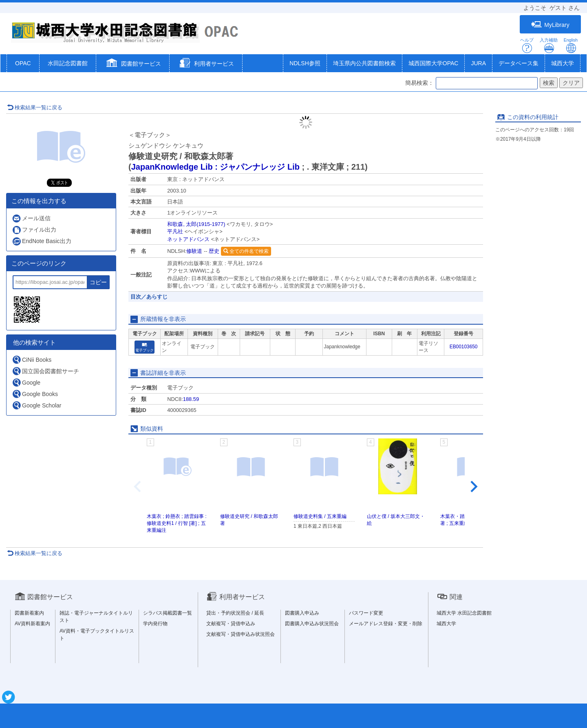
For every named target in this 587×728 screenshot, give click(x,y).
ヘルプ (527, 45)
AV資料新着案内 (32, 624)
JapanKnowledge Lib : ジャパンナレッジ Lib (215, 167)
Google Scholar (37, 405)
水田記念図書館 (68, 63)
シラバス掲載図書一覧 (168, 613)
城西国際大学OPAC (434, 63)
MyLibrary (550, 25)
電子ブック (145, 347)
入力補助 (549, 45)
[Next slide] (473, 487)
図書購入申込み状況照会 (312, 624)
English (571, 45)
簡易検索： (419, 83)
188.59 (191, 399)
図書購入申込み (302, 613)
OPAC (23, 63)
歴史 (214, 251)
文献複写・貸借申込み (231, 624)
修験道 (194, 251)
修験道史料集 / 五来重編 (320, 516)
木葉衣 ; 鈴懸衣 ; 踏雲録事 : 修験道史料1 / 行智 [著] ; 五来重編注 (177, 523)
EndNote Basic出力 (42, 241)
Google (26, 382)
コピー (98, 282)
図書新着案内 (29, 613)
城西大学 (563, 63)
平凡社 (175, 231)
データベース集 (519, 63)
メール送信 (31, 218)
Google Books (35, 394)
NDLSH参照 (305, 63)
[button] (133, 64)
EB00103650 (464, 347)
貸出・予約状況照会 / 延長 (235, 613)
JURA (478, 63)
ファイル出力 (34, 230)
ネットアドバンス (188, 239)
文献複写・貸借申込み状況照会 (241, 634)
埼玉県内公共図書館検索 (364, 63)
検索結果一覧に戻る (35, 107)
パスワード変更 (366, 613)
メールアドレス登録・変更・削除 (386, 624)
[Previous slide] (138, 487)
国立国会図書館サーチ (45, 371)
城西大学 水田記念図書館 (464, 613)
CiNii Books (32, 360)
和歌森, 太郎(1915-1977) (196, 224)
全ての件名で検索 (246, 251)
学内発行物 (155, 624)
